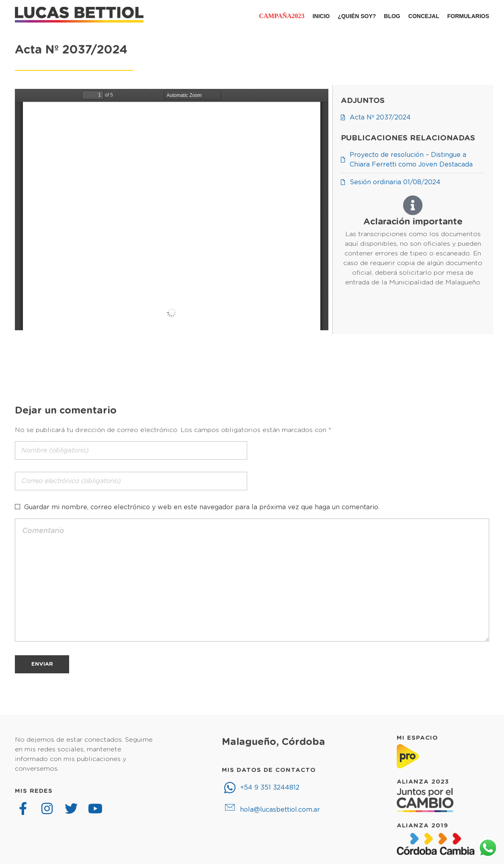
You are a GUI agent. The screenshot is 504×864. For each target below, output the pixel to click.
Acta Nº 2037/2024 (71, 50)
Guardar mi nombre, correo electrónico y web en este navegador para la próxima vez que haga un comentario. (202, 507)
